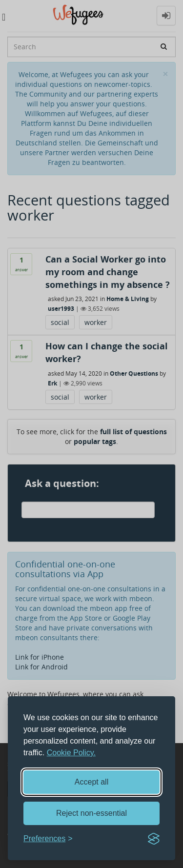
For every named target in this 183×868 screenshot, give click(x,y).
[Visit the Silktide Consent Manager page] (154, 839)
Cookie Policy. (71, 753)
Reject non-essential (91, 813)
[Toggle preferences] (48, 839)
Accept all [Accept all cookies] (91, 782)
